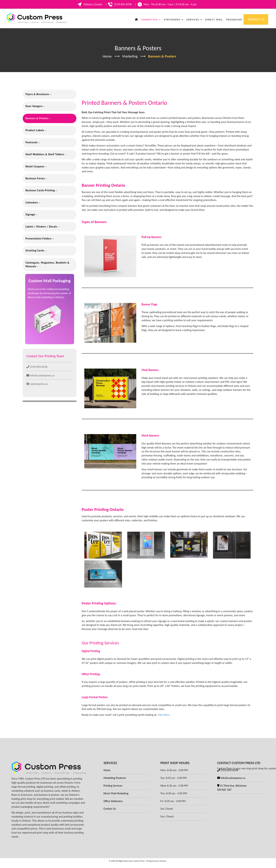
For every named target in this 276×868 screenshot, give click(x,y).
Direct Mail (214, 20)
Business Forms (35, 178)
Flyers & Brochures (37, 94)
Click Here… (164, 715)
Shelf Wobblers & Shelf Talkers (45, 154)
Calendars (32, 203)
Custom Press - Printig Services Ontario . (150, 861)
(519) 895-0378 (37, 367)
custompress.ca (37, 384)
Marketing (150, 20)
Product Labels (35, 130)
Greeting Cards (35, 251)
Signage (30, 214)
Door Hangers (34, 106)
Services (194, 20)
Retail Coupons (35, 166)
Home (107, 56)
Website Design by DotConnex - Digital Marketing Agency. (138, 866)
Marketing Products (115, 778)
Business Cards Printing (40, 190)
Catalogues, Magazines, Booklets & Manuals (48, 265)
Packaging (234, 20)
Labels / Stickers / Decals (41, 227)
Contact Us (256, 19)
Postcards (32, 142)
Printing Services (113, 786)
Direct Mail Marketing (116, 793)
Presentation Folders (39, 239)
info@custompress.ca (40, 375)
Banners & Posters (37, 118)
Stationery (173, 20)
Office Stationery (113, 801)
